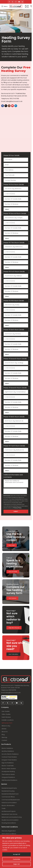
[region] (16, 851)
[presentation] (15, 491)
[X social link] (13, 2)
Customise (16, 859)
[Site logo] (16, 6)
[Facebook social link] (9, 2)
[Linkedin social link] (22, 2)
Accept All (17, 854)
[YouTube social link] (19, 2)
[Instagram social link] (16, 2)
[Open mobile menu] (4, 6)
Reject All (17, 864)
